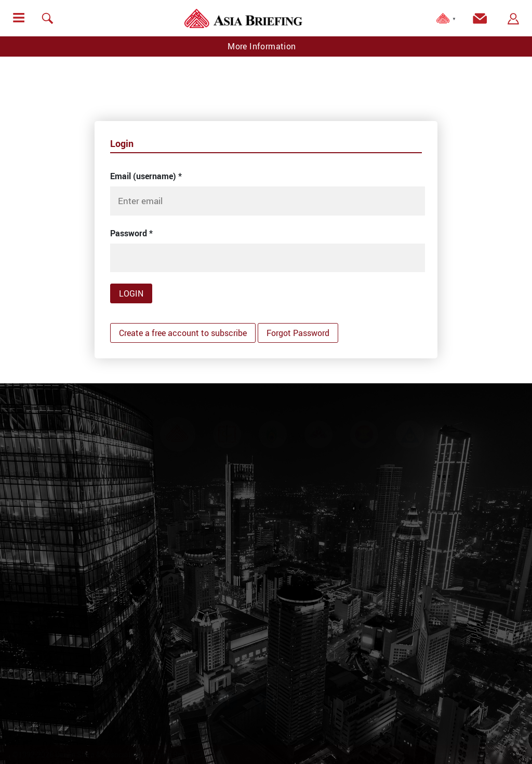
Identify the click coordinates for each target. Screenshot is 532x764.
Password (131, 233)
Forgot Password (298, 333)
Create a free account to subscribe (183, 333)
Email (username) (146, 176)
